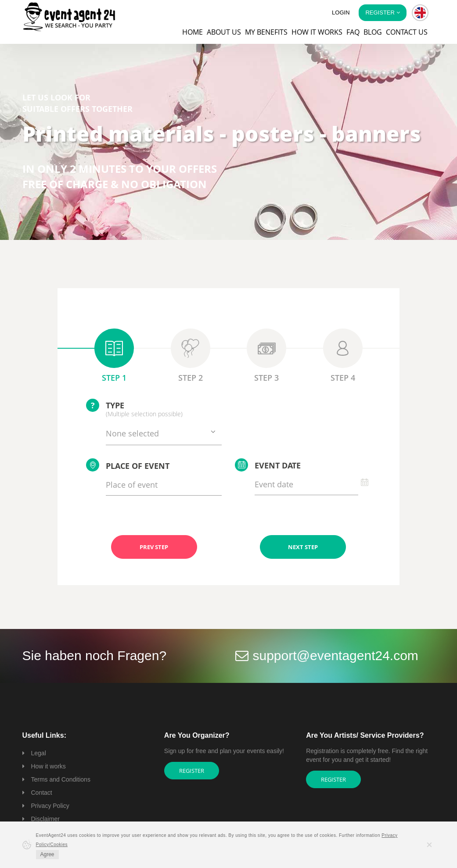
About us (224, 32)
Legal (39, 753)
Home (193, 32)
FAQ (353, 32)
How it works (317, 32)
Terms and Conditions (61, 779)
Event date (268, 465)
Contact (42, 793)
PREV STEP (154, 547)
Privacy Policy (50, 806)
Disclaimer (45, 819)
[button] (420, 13)
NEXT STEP (303, 547)
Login (341, 13)
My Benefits (266, 32)
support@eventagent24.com (336, 655)
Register (192, 771)
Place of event (128, 465)
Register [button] (382, 13)
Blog (373, 32)
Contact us (407, 32)
